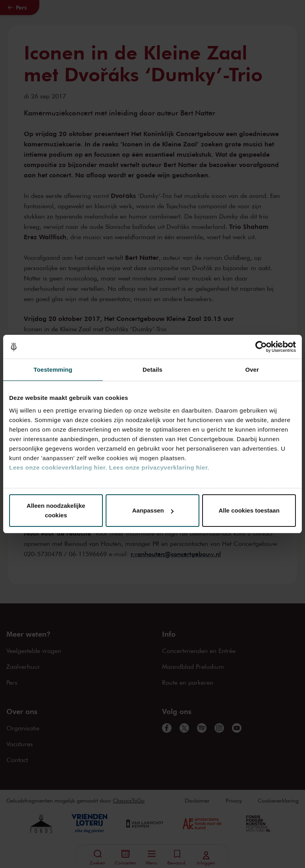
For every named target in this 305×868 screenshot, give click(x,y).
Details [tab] (152, 370)
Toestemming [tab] (53, 370)
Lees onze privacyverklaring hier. (159, 468)
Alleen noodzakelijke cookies (56, 510)
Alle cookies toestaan (249, 510)
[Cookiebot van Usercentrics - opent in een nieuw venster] (261, 347)
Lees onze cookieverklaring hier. (58, 468)
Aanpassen (153, 510)
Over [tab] (252, 370)
